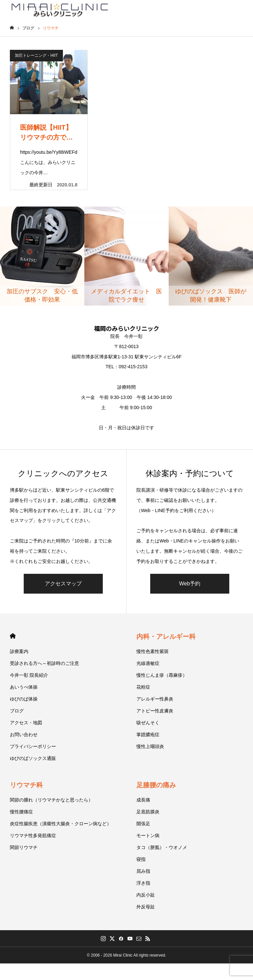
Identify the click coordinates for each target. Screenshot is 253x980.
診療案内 (19, 651)
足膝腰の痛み (156, 785)
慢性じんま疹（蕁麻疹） (162, 675)
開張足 (143, 824)
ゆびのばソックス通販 (33, 758)
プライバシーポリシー (33, 746)
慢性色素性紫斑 (153, 651)
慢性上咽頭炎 (150, 746)
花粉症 (143, 687)
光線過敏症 (148, 663)
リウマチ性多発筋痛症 (33, 835)
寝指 (141, 859)
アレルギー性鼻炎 (155, 699)
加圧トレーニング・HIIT (36, 55)
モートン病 (148, 835)
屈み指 (143, 871)
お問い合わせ (24, 735)
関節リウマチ (24, 847)
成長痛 (143, 800)
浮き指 (143, 883)
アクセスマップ (63, 584)
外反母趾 (146, 907)
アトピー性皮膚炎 (155, 711)
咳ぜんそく (148, 723)
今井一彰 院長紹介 (29, 675)
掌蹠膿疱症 (148, 735)
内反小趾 (146, 895)
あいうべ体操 (24, 687)
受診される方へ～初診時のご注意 (44, 663)
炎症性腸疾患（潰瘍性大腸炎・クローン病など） (61, 824)
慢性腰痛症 (21, 812)
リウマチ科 (26, 785)
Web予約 (190, 584)
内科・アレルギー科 (166, 637)
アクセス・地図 (26, 723)
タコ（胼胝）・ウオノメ (162, 847)
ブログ (17, 711)
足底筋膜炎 (148, 812)
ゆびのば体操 (24, 699)
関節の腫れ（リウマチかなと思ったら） (51, 800)
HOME (13, 636)
